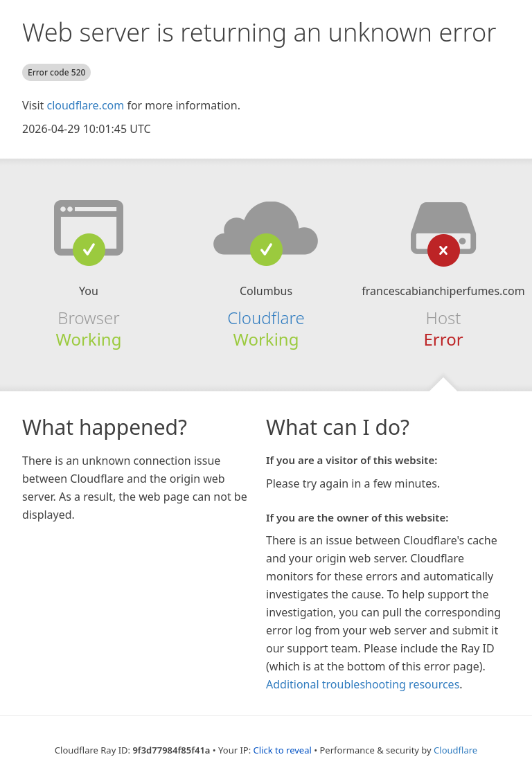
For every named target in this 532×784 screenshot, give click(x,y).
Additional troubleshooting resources (363, 684)
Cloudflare (266, 318)
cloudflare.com (85, 105)
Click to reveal (283, 750)
